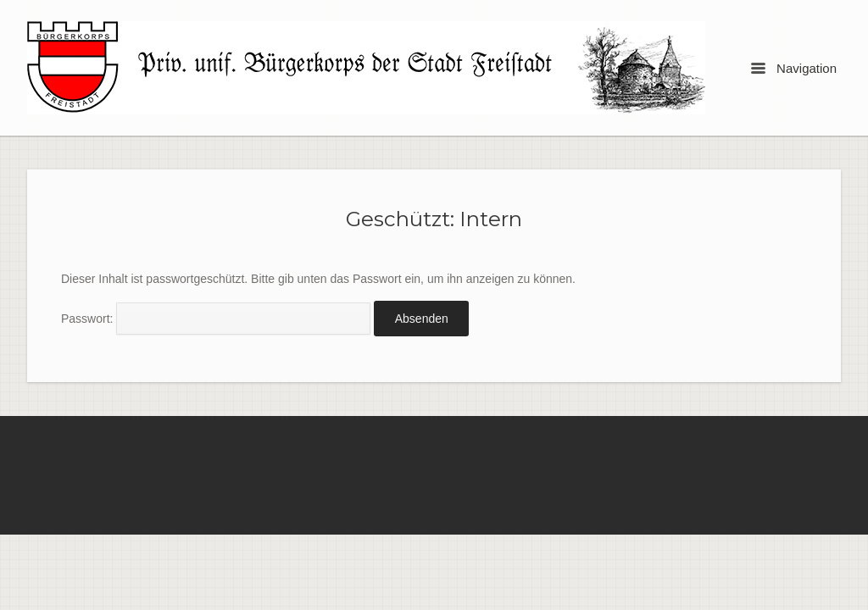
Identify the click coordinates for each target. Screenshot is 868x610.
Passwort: (216, 319)
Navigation (794, 68)
